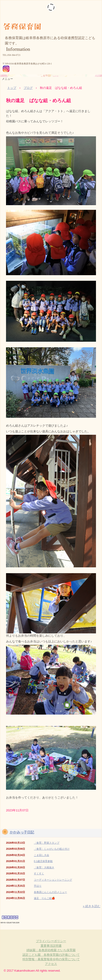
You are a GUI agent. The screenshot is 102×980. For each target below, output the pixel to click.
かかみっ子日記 (22, 832)
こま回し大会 (41, 855)
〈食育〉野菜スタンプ (47, 843)
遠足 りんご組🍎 (44, 898)
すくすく (39, 873)
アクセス (51, 964)
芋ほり (38, 886)
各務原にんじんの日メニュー (50, 892)
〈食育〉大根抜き (44, 867)
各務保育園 (51, 23)
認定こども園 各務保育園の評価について (51, 955)
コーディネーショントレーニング (53, 880)
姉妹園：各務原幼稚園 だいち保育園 (51, 950)
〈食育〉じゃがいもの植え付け (52, 849)
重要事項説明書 (51, 946)
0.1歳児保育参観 (43, 861)
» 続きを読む (92, 906)
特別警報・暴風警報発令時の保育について (51, 959)
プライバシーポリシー (51, 941)
